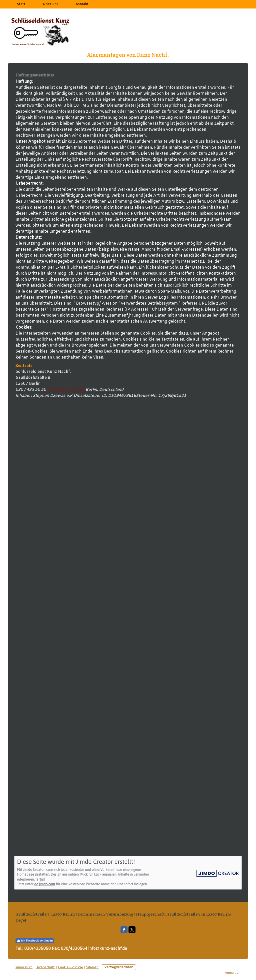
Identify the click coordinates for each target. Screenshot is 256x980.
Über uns (50, 4)
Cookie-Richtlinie (70, 967)
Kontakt (82, 4)
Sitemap (92, 967)
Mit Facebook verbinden (35, 941)
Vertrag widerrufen (119, 967)
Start (21, 4)
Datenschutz (45, 967)
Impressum (24, 967)
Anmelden (233, 973)
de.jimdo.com (45, 884)
